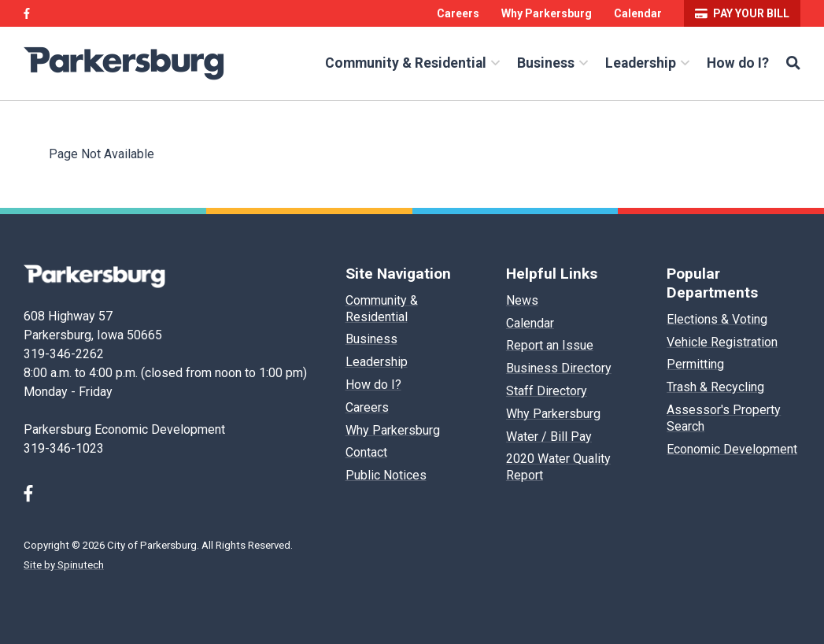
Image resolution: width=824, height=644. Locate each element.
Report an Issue (550, 345)
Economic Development (732, 449)
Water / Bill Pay (549, 437)
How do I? (738, 63)
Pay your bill (742, 13)
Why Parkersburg (547, 13)
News (522, 300)
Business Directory (559, 368)
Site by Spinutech (64, 565)
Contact (366, 452)
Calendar (638, 13)
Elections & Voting (717, 319)
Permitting (695, 364)
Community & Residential (412, 63)
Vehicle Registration (722, 342)
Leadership (647, 63)
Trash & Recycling (715, 387)
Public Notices (386, 475)
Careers (458, 13)
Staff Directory (547, 391)
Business (552, 63)
